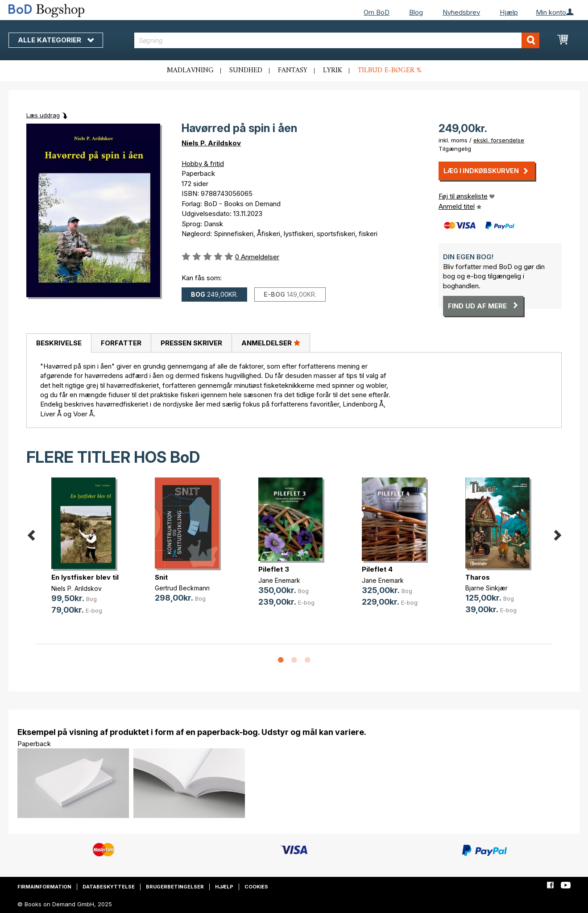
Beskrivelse (59, 343)
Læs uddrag (43, 115)
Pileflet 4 (377, 569)
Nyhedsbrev (461, 12)
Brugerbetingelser (175, 887)
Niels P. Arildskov (211, 143)
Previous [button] (31, 533)
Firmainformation (44, 887)
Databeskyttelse (109, 887)
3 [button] (307, 660)
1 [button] (281, 660)
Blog (416, 12)
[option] (87, 553)
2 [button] (294, 660)
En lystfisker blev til (85, 577)
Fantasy (293, 71)
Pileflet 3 (274, 569)
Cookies (256, 887)
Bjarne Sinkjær (487, 588)
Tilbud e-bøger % (390, 71)
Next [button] (557, 533)
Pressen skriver (191, 343)
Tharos (478, 577)
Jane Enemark (279, 580)
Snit (161, 577)
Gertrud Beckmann (182, 588)
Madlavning (190, 71)
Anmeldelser (271, 343)
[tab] (59, 343)
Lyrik (333, 71)
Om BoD (377, 12)
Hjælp (509, 12)
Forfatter (121, 343)
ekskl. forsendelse (499, 140)
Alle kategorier (56, 40)
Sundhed (246, 71)
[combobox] (337, 40)
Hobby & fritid (203, 164)
